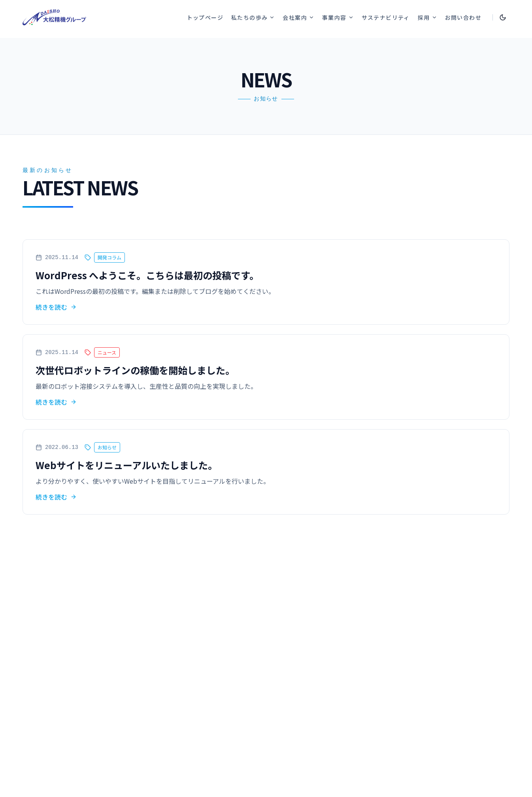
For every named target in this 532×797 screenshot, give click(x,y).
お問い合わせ (463, 17)
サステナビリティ (386, 17)
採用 (427, 17)
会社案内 (298, 17)
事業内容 (338, 17)
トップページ (205, 17)
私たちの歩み (253, 17)
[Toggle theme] (503, 17)
